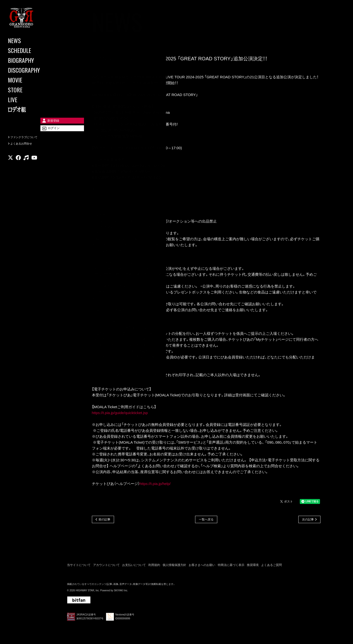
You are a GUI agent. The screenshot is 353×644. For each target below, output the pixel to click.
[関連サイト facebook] (18, 166)
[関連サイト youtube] (34, 166)
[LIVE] (30, 99)
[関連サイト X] (10, 166)
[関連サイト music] (26, 166)
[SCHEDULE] (30, 50)
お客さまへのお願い (202, 566)
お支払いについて (134, 566)
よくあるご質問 (271, 566)
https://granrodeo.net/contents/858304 (123, 196)
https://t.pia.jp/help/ (155, 484)
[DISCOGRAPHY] (30, 70)
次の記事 (308, 520)
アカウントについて (106, 566)
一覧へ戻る (206, 520)
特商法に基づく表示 (231, 566)
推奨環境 (253, 566)
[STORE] (30, 90)
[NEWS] (30, 40)
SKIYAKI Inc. (121, 592)
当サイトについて (79, 566)
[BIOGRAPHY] (30, 60)
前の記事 (104, 520)
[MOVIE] (30, 80)
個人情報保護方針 (174, 566)
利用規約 (154, 566)
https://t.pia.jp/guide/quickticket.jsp (120, 413)
